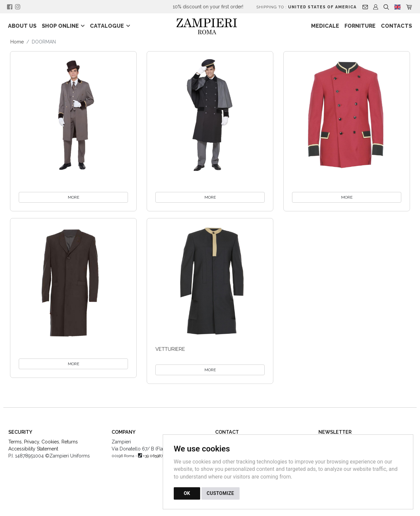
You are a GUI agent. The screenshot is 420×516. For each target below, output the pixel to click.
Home (17, 42)
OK (187, 493)
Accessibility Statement (33, 449)
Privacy (32, 442)
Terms (15, 442)
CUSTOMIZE (221, 493)
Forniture (360, 26)
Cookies (50, 442)
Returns (70, 442)
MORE (74, 197)
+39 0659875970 (157, 456)
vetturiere (170, 349)
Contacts (396, 26)
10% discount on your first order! (208, 7)
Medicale (325, 26)
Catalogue (107, 26)
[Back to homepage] (210, 26)
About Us (22, 26)
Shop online (60, 26)
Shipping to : (306, 7)
